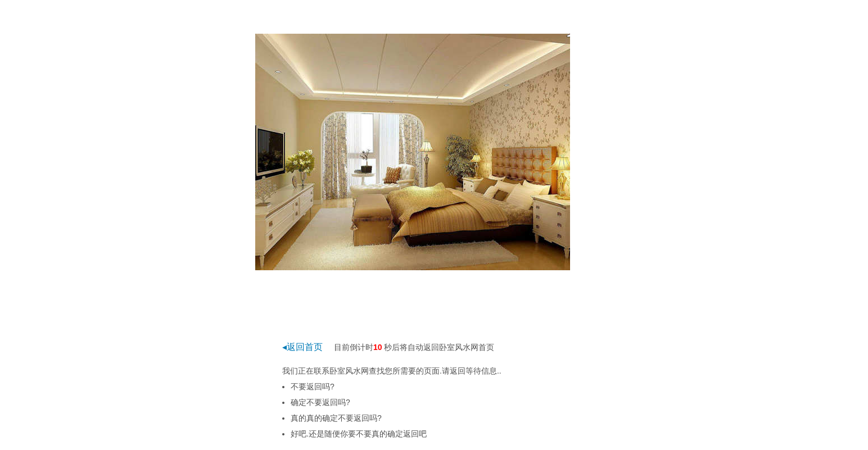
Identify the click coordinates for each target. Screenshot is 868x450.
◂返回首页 (302, 347)
